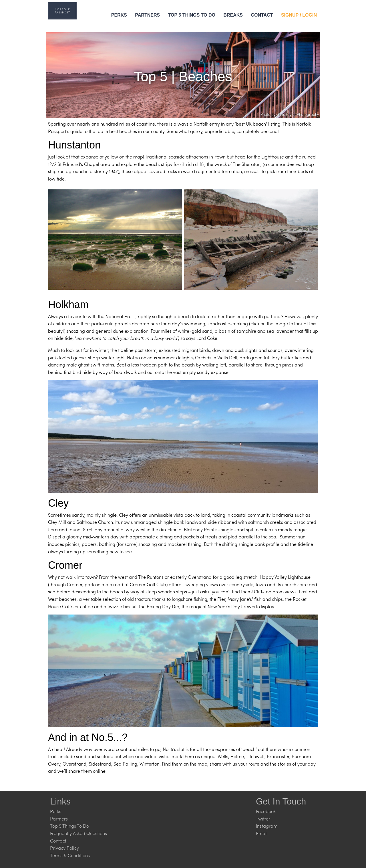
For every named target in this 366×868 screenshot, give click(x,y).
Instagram (267, 826)
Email (262, 833)
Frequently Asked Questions (78, 833)
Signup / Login (299, 15)
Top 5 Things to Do (192, 15)
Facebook (266, 811)
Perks (119, 15)
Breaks (233, 15)
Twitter (263, 819)
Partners (147, 15)
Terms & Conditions (70, 855)
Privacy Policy (64, 848)
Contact (262, 15)
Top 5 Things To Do (69, 826)
